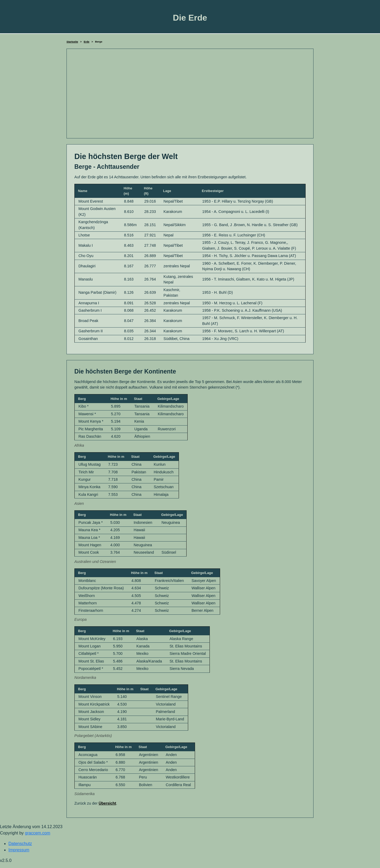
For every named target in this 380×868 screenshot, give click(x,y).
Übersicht (107, 803)
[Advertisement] (190, 94)
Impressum (19, 850)
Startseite (72, 42)
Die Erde (190, 18)
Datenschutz (20, 844)
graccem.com (37, 833)
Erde (86, 42)
